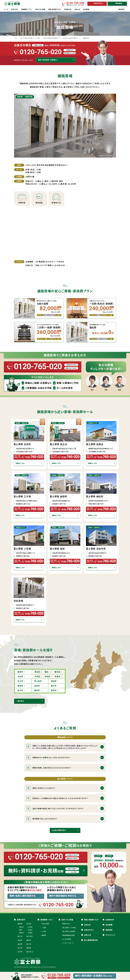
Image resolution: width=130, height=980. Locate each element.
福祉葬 (44, 935)
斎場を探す (21, 920)
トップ (6, 9)
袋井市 (20, 952)
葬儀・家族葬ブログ (91, 920)
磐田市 (29, 948)
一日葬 (44, 928)
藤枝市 (29, 940)
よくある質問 (67, 939)
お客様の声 (110, 920)
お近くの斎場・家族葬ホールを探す (30, 38)
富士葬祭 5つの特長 (69, 928)
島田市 (20, 944)
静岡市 (20, 924)
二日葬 (44, 931)
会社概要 (109, 925)
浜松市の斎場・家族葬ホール (52, 38)
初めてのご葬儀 (67, 920)
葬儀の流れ (66, 924)
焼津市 (20, 940)
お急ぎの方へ (89, 930)
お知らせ (87, 925)
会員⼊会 (88, 935)
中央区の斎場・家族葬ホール (72, 38)
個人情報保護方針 (91, 940)
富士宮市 (30, 936)
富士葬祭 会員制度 (69, 931)
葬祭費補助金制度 (69, 935)
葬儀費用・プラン (47, 920)
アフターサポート (68, 943)
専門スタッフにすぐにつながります (76, 4)
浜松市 (29, 924)
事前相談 (109, 930)
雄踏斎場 (86, 38)
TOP (16, 38)
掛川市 (20, 948)
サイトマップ (110, 935)
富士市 (20, 936)
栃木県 (30, 952)
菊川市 (29, 944)
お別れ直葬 (45, 924)
